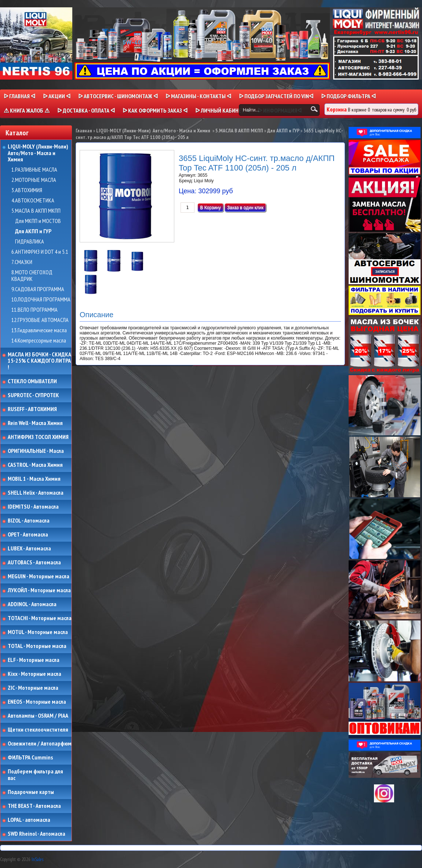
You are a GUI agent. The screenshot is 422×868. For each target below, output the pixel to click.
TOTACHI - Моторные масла (40, 618)
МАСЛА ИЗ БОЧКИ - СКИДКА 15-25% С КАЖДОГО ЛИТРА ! (39, 361)
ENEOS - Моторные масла (37, 702)
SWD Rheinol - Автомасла (37, 834)
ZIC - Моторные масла (33, 688)
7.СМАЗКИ (22, 262)
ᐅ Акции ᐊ (57, 96)
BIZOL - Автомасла (29, 521)
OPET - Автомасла (28, 535)
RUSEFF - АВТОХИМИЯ (32, 409)
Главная (84, 131)
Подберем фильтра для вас (35, 775)
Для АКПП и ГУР (33, 231)
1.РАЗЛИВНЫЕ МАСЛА (34, 170)
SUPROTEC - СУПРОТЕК (33, 395)
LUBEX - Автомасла (29, 549)
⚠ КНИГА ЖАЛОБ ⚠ (27, 110)
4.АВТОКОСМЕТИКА (33, 201)
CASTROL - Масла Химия (35, 465)
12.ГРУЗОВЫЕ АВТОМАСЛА (40, 320)
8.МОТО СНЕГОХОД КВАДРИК (32, 276)
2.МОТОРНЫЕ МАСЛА (34, 180)
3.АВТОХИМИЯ (27, 190)
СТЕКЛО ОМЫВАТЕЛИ (32, 381)
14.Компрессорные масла (39, 341)
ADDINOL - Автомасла (32, 604)
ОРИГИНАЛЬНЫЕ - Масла (36, 451)
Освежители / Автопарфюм (40, 744)
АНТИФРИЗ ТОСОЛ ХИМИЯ (38, 437)
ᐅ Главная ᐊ (19, 96)
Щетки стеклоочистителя (38, 730)
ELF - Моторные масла (34, 660)
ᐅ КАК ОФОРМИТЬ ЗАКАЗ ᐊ (155, 110)
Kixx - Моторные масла (34, 674)
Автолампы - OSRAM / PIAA (38, 716)
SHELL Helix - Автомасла (36, 493)
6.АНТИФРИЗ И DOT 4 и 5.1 (40, 252)
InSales (37, 859)
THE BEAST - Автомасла (34, 806)
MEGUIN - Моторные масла (39, 576)
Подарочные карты (31, 792)
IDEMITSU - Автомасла (33, 507)
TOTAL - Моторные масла (37, 646)
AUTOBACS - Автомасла (34, 563)
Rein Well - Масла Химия (35, 423)
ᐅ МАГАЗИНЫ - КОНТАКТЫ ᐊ (198, 96)
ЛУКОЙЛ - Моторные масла (39, 590)
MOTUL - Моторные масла (38, 632)
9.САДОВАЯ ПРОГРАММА (38, 289)
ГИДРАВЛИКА (30, 242)
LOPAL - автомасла (29, 820)
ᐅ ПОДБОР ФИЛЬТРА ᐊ (348, 96)
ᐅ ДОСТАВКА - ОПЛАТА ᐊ (86, 110)
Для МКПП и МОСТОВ (38, 221)
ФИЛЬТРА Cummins (30, 758)
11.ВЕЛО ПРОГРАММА (34, 310)
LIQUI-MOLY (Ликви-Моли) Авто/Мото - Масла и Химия (39, 153)
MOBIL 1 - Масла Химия (34, 479)
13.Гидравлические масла (39, 330)
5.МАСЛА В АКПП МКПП (36, 211)
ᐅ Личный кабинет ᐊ (223, 110)
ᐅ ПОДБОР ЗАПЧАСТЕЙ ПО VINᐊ (276, 96)
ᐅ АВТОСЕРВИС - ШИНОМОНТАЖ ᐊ (118, 96)
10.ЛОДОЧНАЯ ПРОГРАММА (41, 300)
